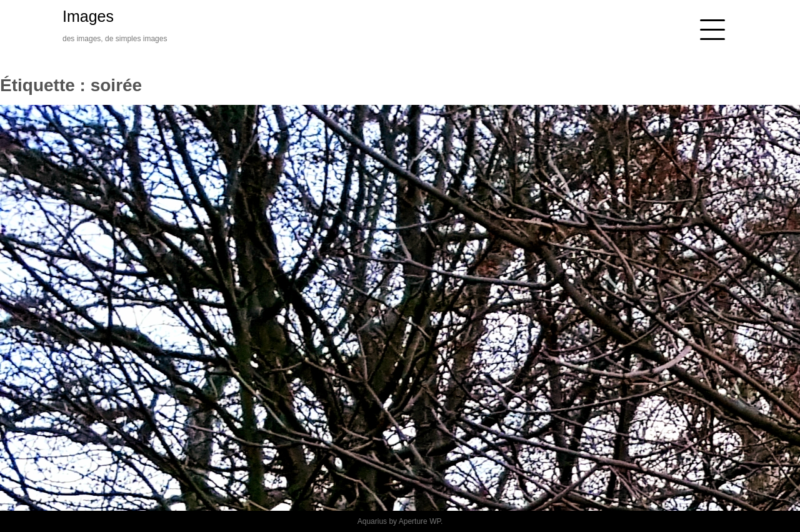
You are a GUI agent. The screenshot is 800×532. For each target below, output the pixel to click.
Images (88, 16)
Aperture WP (420, 521)
